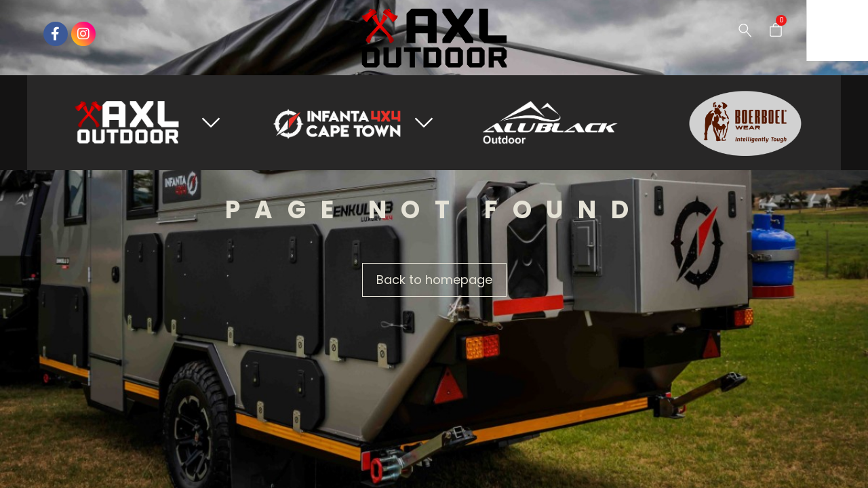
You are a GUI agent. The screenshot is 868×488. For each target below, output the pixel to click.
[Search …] (745, 30)
